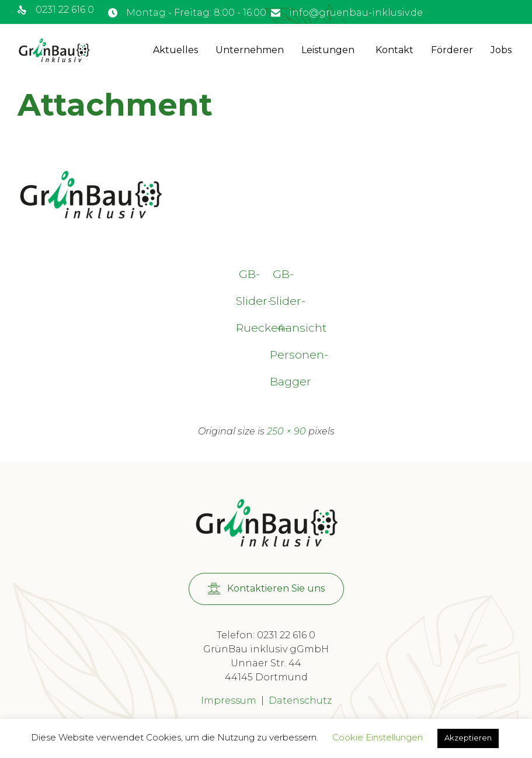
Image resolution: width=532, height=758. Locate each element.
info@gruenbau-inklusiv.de (356, 13)
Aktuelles (175, 50)
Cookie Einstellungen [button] (378, 737)
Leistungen (328, 50)
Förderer (452, 50)
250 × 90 (286, 431)
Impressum (229, 700)
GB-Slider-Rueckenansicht (249, 277)
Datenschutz (300, 700)
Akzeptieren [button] (468, 738)
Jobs (501, 50)
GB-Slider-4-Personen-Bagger (283, 277)
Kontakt (394, 50)
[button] (266, 589)
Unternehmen (250, 50)
